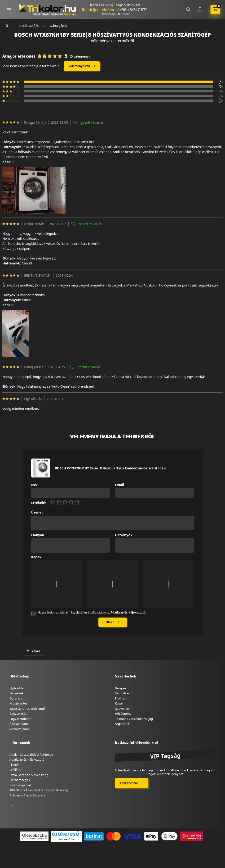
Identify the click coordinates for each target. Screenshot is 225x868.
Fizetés (14, 765)
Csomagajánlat (20, 785)
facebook (11, 807)
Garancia (16, 698)
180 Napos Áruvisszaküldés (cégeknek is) (39, 790)
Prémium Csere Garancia (27, 795)
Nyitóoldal (17, 688)
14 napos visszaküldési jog (134, 719)
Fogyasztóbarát (21, 719)
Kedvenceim (124, 709)
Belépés (121, 688)
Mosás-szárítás (29, 26)
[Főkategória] (6, 26)
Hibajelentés (18, 703)
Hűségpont (123, 713)
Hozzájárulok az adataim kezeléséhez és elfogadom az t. (93, 612)
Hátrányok (124, 535)
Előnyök (38, 535)
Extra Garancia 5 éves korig (29, 775)
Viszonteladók (20, 729)
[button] (34, 190)
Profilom (121, 698)
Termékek (17, 693)
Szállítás (15, 770)
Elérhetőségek (20, 780)
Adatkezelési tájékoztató (27, 759)
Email (119, 485)
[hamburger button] (9, 10)
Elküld (110, 622)
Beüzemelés (18, 713)
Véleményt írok (79, 66)
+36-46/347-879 (134, 10)
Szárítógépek (58, 26)
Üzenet (37, 512)
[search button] (188, 9)
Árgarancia (123, 724)
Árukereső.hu (66, 839)
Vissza (36, 651)
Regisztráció (124, 693)
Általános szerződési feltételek (31, 754)
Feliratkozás (129, 783)
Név (34, 485)
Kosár (119, 703)
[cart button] (215, 9)
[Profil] (200, 9)
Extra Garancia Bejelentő (27, 709)
